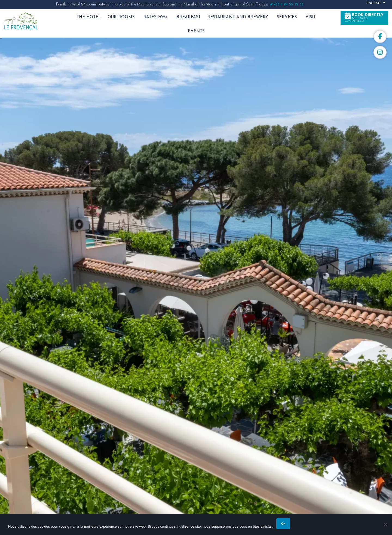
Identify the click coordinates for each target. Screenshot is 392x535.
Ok (283, 524)
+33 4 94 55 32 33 (288, 4)
